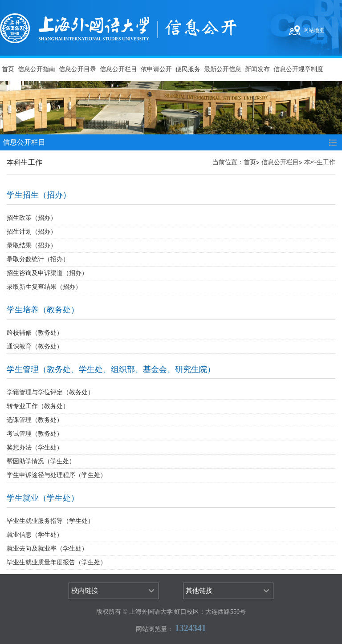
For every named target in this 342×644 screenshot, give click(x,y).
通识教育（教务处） (35, 346)
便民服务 (188, 69)
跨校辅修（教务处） (35, 333)
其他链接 (199, 591)
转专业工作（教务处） (38, 406)
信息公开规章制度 (298, 69)
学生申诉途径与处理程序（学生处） (57, 475)
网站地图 (314, 30)
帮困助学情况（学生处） (41, 461)
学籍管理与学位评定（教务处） (50, 392)
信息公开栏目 (118, 69)
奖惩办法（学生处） (35, 448)
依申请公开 (156, 69)
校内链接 (85, 591)
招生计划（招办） (32, 232)
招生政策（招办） (32, 218)
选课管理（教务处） (35, 420)
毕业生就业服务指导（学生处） (50, 521)
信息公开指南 (37, 69)
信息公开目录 (77, 69)
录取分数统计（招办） (38, 259)
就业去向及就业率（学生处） (47, 549)
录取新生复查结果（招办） (44, 287)
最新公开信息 (223, 69)
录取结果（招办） (32, 245)
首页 (8, 69)
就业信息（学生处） (35, 535)
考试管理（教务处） (35, 434)
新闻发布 (257, 69)
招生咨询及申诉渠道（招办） (47, 273)
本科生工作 (320, 162)
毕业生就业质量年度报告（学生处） (57, 562)
